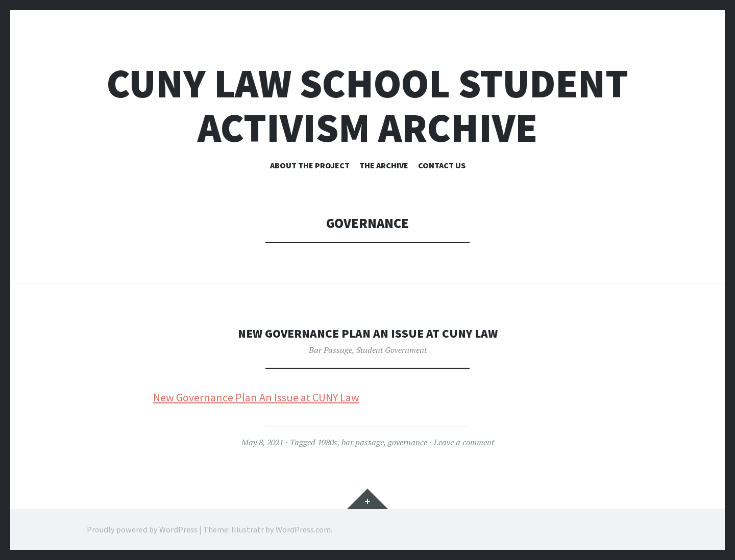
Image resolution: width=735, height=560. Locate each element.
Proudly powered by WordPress (142, 529)
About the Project (310, 165)
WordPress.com (303, 529)
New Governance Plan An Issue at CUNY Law (368, 333)
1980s (327, 442)
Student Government (391, 350)
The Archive (384, 165)
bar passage (363, 442)
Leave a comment (464, 442)
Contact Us (442, 165)
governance (408, 442)
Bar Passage (330, 350)
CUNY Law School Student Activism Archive (367, 106)
